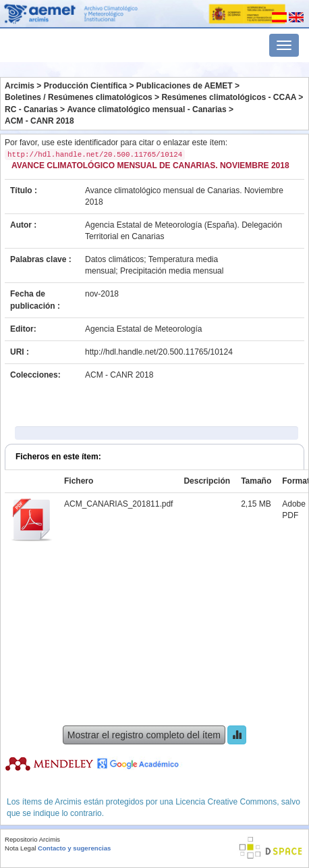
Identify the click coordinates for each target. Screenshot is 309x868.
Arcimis (20, 86)
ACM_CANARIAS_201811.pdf (118, 504)
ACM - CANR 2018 (39, 121)
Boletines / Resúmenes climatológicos (79, 97)
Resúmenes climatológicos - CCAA (229, 97)
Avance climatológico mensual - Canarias (146, 109)
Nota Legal (20, 848)
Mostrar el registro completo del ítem (144, 735)
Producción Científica (85, 86)
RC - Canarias (31, 109)
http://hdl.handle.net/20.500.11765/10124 (159, 352)
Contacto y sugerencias (74, 848)
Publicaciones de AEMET (185, 86)
